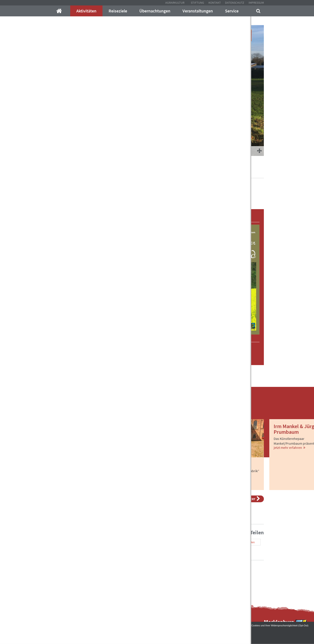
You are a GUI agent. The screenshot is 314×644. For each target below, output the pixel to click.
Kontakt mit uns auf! (180, 578)
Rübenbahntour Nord (232, 172)
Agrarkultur (175, 3)
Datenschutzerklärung (41, 629)
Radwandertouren (200, 172)
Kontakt (215, 3)
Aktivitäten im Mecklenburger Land (116, 172)
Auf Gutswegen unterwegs (164, 172)
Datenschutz (235, 3)
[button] (70, 214)
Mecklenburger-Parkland (68, 172)
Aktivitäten (86, 11)
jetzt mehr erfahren (69, 486)
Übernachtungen (155, 11)
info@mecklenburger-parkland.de (102, 569)
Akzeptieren (157, 635)
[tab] (120, 214)
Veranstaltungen (198, 11)
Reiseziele (118, 11)
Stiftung (197, 3)
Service (232, 11)
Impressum (256, 3)
